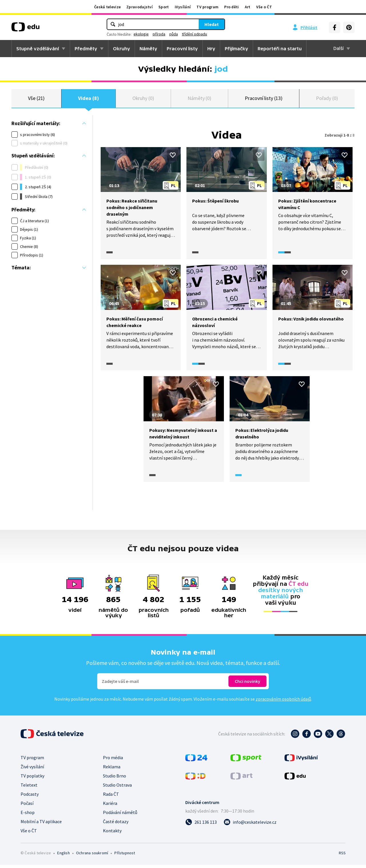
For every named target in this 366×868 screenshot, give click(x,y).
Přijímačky (236, 49)
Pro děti (231, 7)
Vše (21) (36, 100)
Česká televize (107, 7)
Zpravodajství (140, 7)
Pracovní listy (182, 49)
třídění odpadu (194, 34)
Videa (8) (88, 100)
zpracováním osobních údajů (283, 702)
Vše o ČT (264, 7)
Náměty (148, 49)
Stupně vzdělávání (38, 49)
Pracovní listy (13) (264, 100)
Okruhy (122, 49)
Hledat (212, 24)
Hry (211, 49)
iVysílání (183, 7)
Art (248, 7)
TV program (207, 7)
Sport (164, 7)
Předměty (86, 49)
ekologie (141, 34)
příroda (159, 34)
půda (174, 34)
